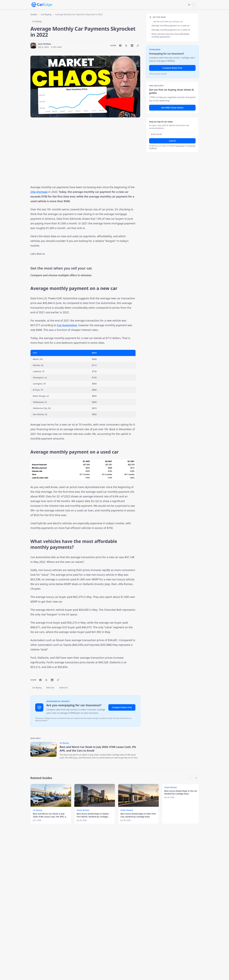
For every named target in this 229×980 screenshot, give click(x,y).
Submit (172, 141)
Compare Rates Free (122, 707)
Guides (34, 14)
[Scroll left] (191, 778)
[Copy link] (138, 46)
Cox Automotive (67, 325)
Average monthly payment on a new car (171, 25)
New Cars (50, 688)
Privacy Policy (180, 146)
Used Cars (64, 688)
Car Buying (46, 14)
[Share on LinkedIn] (132, 46)
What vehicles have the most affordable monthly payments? (170, 35)
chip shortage (39, 192)
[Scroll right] (196, 778)
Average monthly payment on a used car (171, 30)
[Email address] (172, 134)
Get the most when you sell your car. (168, 22)
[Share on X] (126, 46)
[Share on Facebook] (120, 46)
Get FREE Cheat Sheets (172, 108)
